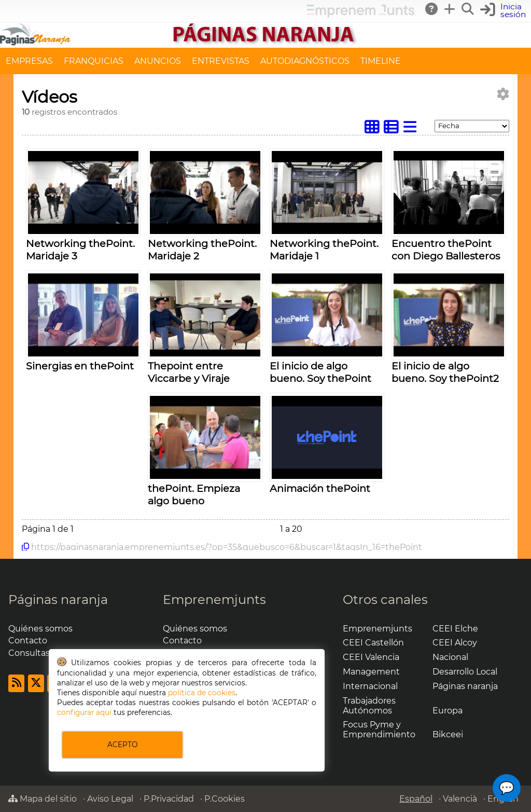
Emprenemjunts (214, 600)
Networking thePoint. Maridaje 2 (202, 250)
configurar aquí (84, 712)
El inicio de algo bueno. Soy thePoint (320, 372)
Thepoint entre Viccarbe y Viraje (189, 372)
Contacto (28, 641)
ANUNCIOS (158, 61)
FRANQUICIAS (94, 61)
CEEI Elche (455, 629)
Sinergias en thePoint (80, 366)
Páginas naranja (58, 600)
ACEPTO (122, 745)
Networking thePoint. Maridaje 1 (324, 250)
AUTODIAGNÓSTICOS (305, 61)
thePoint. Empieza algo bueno (194, 494)
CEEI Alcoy (455, 643)
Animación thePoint (320, 488)
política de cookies (202, 693)
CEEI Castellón (373, 643)
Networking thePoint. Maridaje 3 (80, 250)
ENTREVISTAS (221, 61)
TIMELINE (381, 61)
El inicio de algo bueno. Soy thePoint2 (445, 372)
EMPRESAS (29, 61)
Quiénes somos (40, 629)
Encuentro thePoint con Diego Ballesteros (446, 250)
